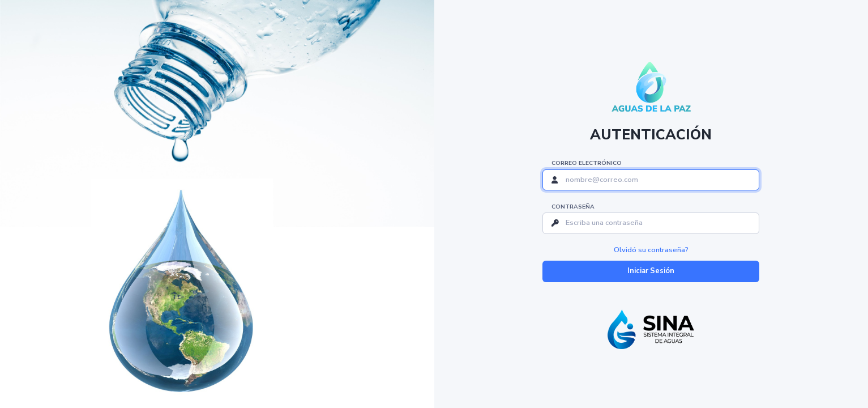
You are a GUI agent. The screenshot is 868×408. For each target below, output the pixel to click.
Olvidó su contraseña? (651, 250)
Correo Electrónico (587, 163)
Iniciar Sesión (651, 271)
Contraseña (573, 207)
